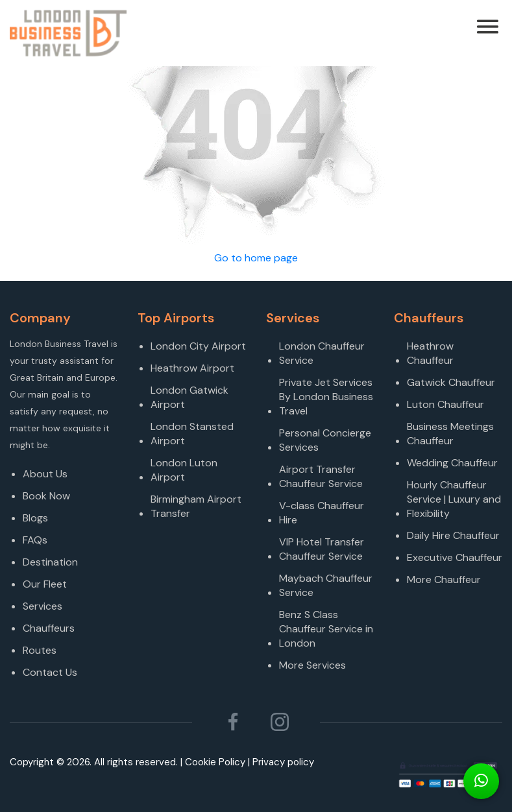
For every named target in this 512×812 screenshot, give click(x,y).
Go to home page (256, 258)
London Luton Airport (184, 470)
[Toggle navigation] (504, 33)
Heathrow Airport (192, 368)
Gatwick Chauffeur (451, 382)
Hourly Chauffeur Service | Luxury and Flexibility (454, 499)
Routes (40, 650)
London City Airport (198, 346)
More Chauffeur (444, 579)
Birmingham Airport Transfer (196, 506)
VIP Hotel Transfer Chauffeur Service (322, 549)
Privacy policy (283, 762)
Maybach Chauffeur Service (326, 585)
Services (43, 606)
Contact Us (50, 672)
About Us (45, 474)
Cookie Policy (215, 762)
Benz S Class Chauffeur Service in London (326, 629)
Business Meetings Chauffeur (450, 434)
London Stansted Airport (192, 434)
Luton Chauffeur (445, 404)
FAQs (35, 540)
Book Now (46, 496)
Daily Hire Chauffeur (453, 535)
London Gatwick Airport (189, 397)
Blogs (35, 518)
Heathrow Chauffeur (430, 353)
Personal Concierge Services (325, 440)
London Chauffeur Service (322, 353)
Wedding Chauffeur (452, 463)
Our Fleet (45, 584)
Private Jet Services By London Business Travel (326, 397)
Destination (50, 562)
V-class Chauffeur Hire (322, 513)
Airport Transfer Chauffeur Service (321, 476)
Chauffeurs (49, 628)
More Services (312, 665)
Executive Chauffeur (455, 557)
